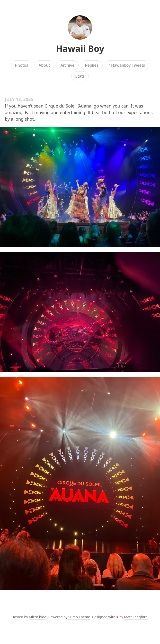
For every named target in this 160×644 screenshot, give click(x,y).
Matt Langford (136, 617)
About (44, 65)
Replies (92, 65)
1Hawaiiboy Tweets (127, 65)
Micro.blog (38, 617)
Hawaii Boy (80, 49)
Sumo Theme (79, 617)
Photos (22, 65)
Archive (67, 65)
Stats (80, 76)
